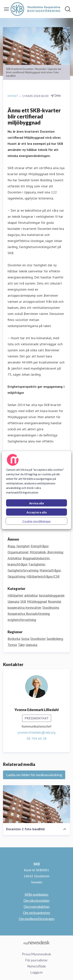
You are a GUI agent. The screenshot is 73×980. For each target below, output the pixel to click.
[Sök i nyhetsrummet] (68, 9)
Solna (25, 639)
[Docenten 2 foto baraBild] (36, 804)
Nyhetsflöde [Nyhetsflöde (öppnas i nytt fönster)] (37, 966)
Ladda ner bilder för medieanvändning (34, 775)
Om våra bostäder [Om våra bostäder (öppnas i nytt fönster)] (37, 900)
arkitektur (31, 595)
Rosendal (55, 601)
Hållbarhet (15, 595)
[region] (37, 490)
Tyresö (12, 645)
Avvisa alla (36, 503)
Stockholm (38, 639)
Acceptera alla (37, 512)
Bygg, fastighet (19, 546)
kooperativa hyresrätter (24, 607)
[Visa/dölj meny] (6, 9)
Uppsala (13, 601)
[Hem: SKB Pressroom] (35, 9)
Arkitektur (15, 558)
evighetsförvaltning (22, 620)
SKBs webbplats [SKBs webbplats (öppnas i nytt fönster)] (36, 894)
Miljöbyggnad (37, 601)
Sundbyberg (55, 639)
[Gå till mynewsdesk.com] (36, 943)
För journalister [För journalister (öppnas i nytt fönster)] (36, 960)
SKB (23, 601)
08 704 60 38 (37, 738)
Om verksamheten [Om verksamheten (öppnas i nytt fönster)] (36, 913)
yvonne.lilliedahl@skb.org (36, 732)
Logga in (36, 972)
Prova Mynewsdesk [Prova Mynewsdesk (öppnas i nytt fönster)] (36, 954)
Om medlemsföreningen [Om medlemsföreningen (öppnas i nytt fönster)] (37, 919)
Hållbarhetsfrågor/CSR (43, 576)
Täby (21, 645)
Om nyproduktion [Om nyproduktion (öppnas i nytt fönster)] (37, 907)
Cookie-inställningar (37, 521)
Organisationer (18, 552)
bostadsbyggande (52, 595)
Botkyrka (14, 639)
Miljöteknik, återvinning (47, 552)
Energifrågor (40, 546)
